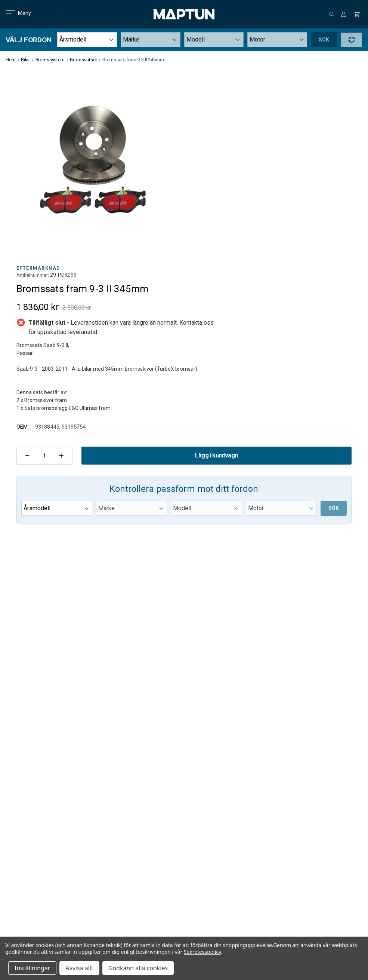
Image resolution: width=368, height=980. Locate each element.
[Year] (87, 40)
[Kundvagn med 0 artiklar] (357, 14)
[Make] (151, 40)
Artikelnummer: (33, 275)
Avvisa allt (79, 968)
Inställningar (32, 968)
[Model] (214, 40)
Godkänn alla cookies (138, 968)
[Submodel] (277, 40)
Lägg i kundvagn (216, 455)
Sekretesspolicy (202, 952)
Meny (14, 13)
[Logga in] (343, 14)
